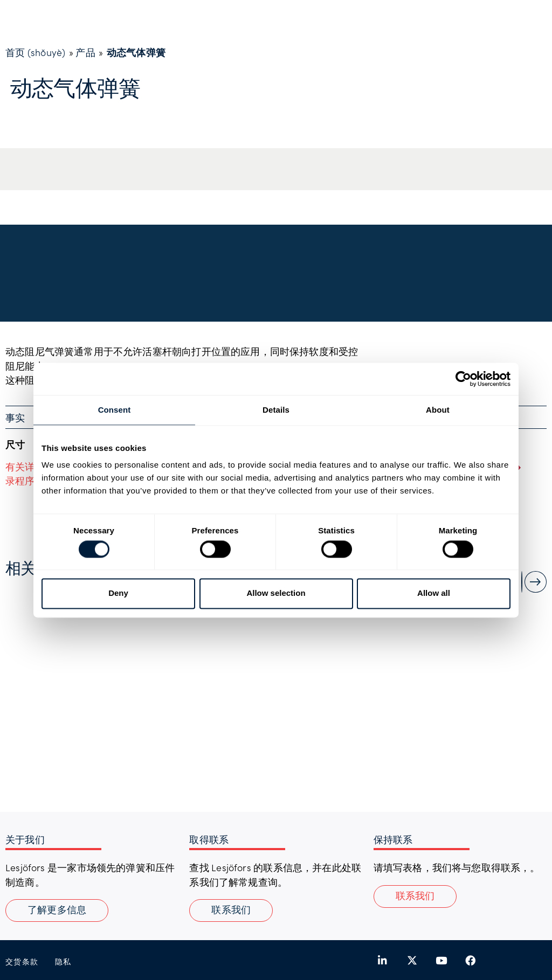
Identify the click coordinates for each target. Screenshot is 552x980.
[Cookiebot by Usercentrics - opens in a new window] (463, 379)
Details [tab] (276, 410)
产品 (85, 52)
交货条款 (22, 961)
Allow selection (276, 593)
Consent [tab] (115, 410)
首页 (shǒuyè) (35, 52)
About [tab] (438, 410)
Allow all (434, 593)
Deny (118, 593)
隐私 (63, 961)
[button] (415, 896)
